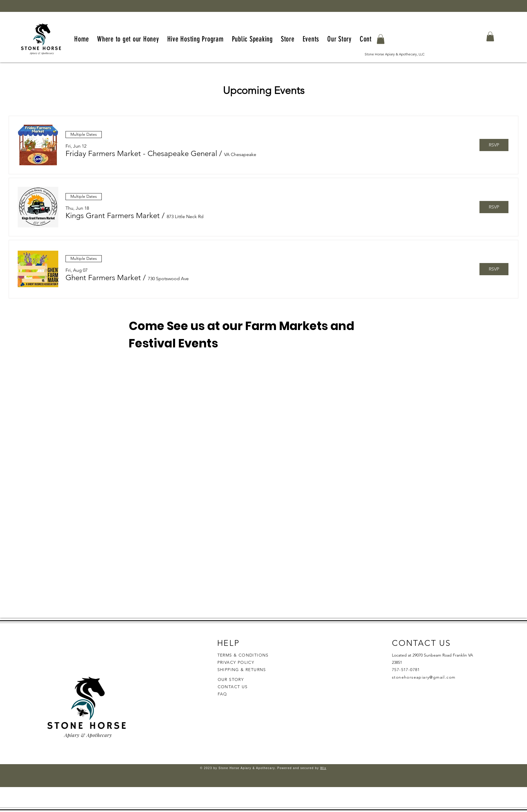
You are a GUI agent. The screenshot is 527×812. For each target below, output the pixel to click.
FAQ (222, 694)
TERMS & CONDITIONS (243, 655)
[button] (381, 39)
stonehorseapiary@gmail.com (424, 677)
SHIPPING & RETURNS (242, 670)
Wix (323, 768)
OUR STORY (231, 679)
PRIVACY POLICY (237, 662)
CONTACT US (233, 687)
